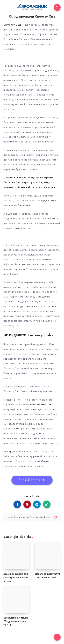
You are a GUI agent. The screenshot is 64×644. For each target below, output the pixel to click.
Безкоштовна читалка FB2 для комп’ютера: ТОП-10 (16, 622)
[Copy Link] (32, 517)
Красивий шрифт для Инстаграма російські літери (16, 578)
